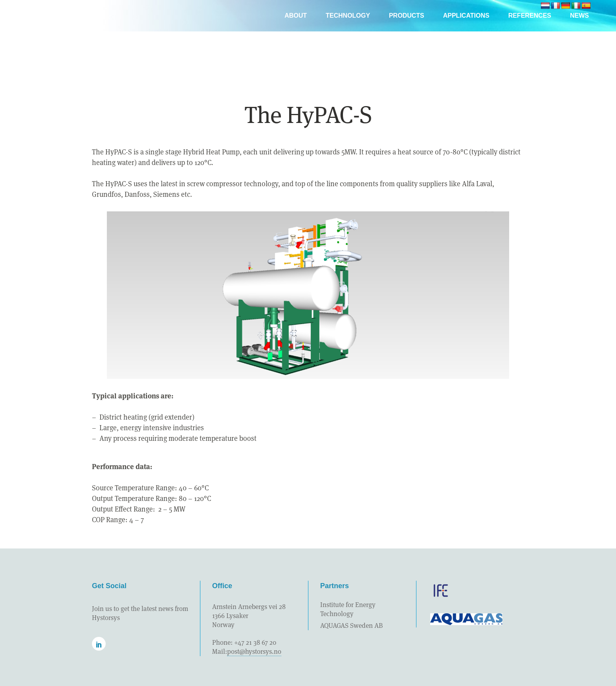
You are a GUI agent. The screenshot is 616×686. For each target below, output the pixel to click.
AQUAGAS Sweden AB (351, 625)
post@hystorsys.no (254, 651)
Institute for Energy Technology (348, 609)
